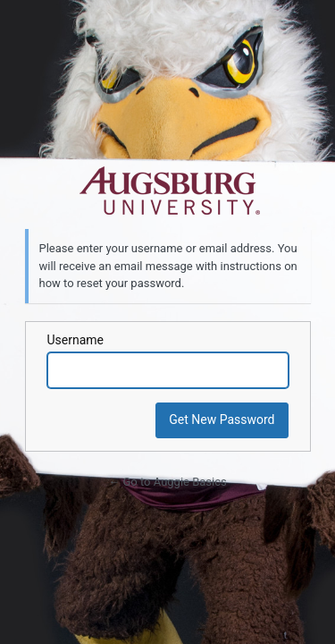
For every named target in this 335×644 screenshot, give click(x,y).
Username (76, 340)
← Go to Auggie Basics (167, 482)
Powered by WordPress (168, 191)
